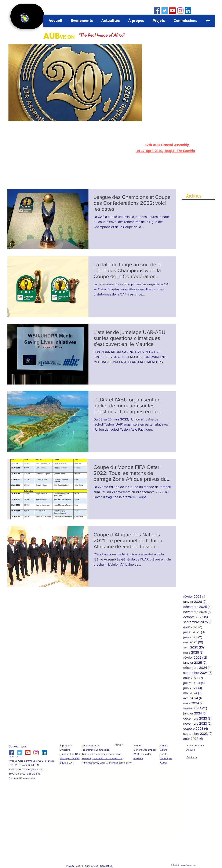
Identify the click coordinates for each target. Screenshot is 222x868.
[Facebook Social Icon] (157, 11)
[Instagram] (180, 11)
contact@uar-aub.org (23, 778)
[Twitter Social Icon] (165, 11)
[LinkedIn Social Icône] (188, 11)
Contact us (107, 866)
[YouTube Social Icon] (172, 11)
